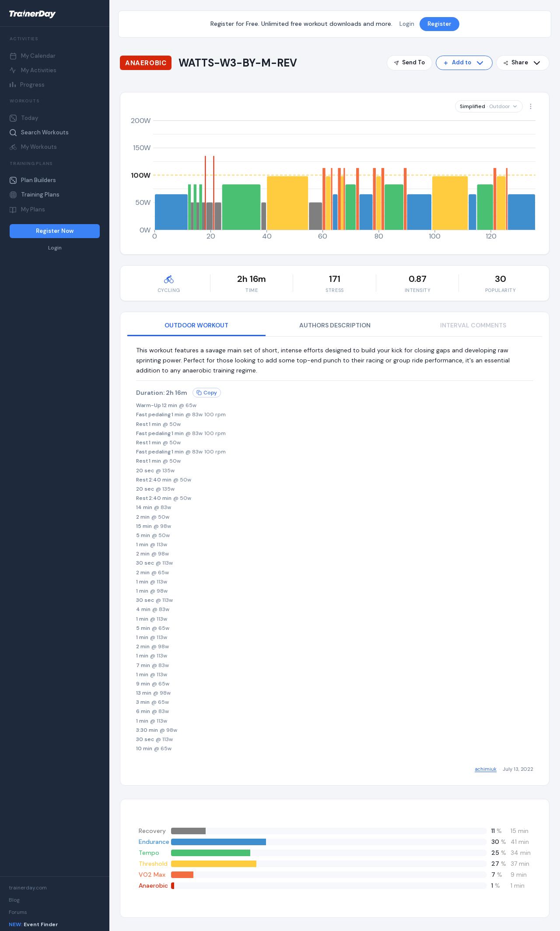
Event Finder (33, 924)
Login (55, 248)
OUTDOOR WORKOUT (196, 325)
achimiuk (486, 769)
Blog (14, 900)
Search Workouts (39, 132)
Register (439, 24)
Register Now (55, 231)
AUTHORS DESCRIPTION (335, 325)
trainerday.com (28, 888)
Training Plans (35, 195)
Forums (18, 912)
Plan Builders (33, 180)
